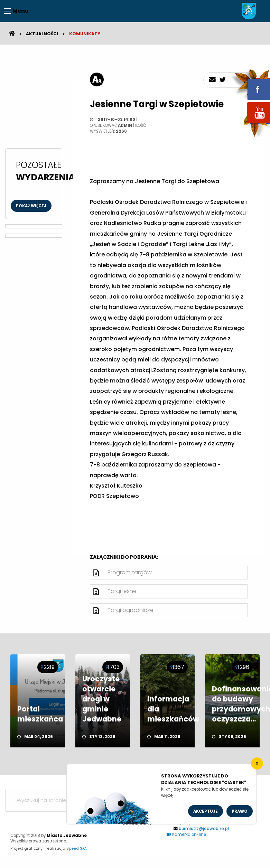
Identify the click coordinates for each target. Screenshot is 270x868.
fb (250, 85)
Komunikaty (85, 34)
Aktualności (42, 34)
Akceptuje (206, 811)
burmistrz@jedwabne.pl (204, 829)
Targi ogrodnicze (131, 610)
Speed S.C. (77, 848)
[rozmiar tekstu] (97, 79)
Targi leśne (122, 591)
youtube (250, 124)
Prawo (240, 811)
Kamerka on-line (186, 834)
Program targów (130, 572)
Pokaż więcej (31, 206)
